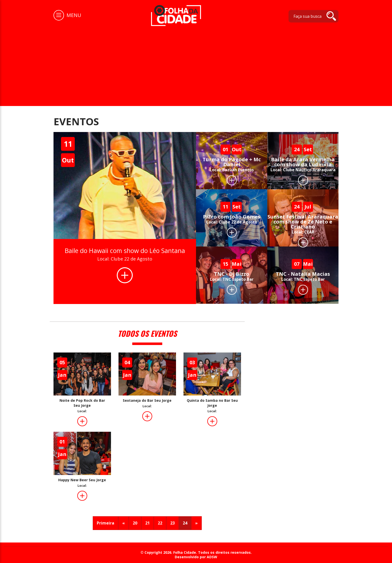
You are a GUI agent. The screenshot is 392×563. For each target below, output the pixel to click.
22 (160, 523)
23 (172, 523)
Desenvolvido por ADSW (196, 557)
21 (147, 523)
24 (185, 523)
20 (135, 523)
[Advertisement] (196, 63)
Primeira (105, 523)
